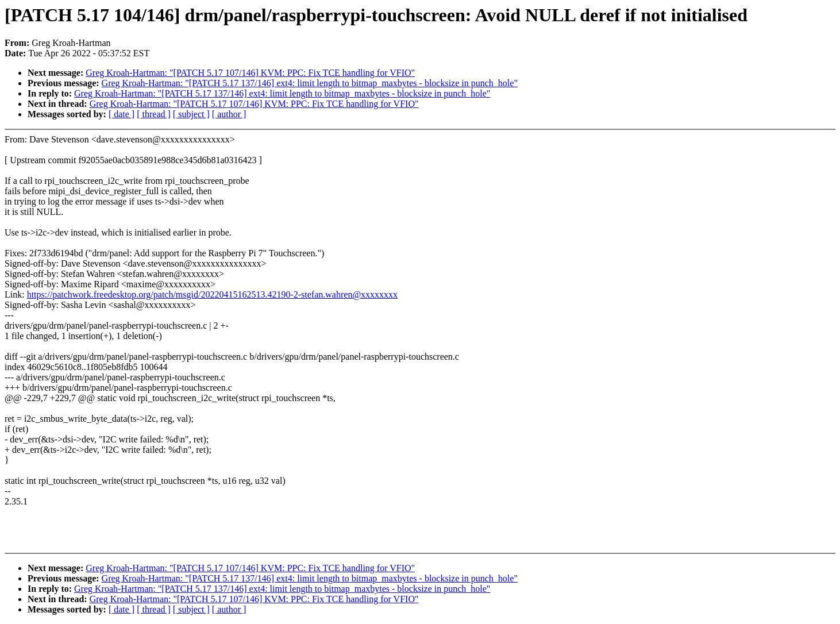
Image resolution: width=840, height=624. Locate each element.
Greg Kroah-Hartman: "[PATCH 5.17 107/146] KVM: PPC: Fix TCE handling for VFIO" (250, 73)
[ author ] (229, 114)
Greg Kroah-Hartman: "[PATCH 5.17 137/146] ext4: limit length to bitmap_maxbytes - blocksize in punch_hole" (310, 83)
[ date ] (122, 114)
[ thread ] (154, 114)
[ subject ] (191, 114)
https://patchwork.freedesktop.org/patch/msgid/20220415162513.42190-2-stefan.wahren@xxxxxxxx (212, 294)
